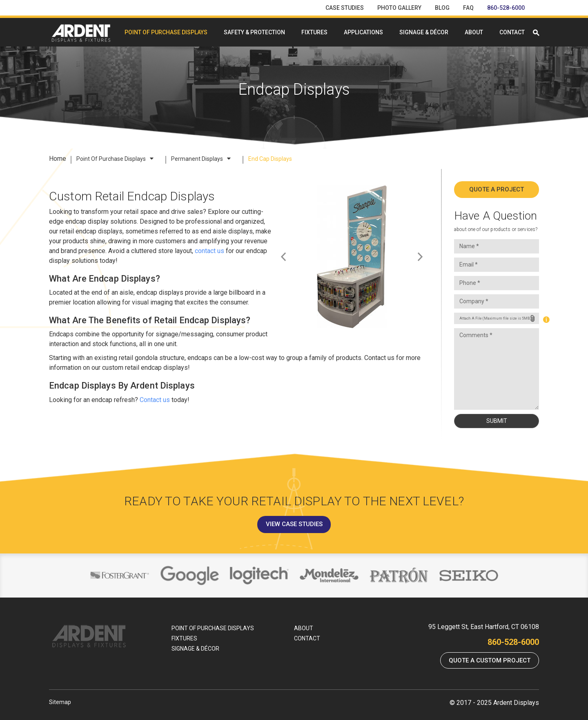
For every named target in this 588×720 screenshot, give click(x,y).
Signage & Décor (424, 32)
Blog (442, 8)
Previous (289, 258)
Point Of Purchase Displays (166, 32)
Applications (363, 32)
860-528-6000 (506, 8)
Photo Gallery (399, 8)
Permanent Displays (201, 159)
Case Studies (345, 8)
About (474, 32)
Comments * (497, 369)
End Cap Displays (270, 159)
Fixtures (314, 32)
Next (418, 258)
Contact (512, 32)
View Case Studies (294, 524)
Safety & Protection (254, 32)
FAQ (468, 8)
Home (58, 159)
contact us (209, 251)
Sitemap (60, 702)
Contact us (155, 400)
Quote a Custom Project (490, 660)
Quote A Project (497, 189)
